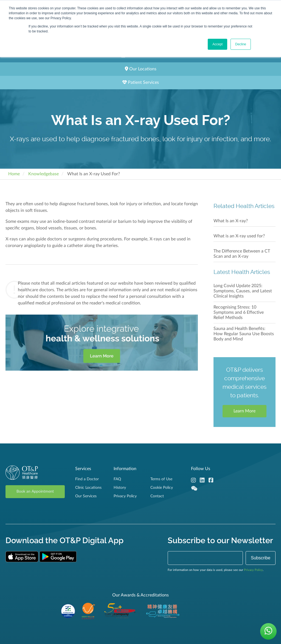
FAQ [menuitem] (117, 479)
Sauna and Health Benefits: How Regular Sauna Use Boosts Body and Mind (244, 334)
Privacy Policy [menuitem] (125, 496)
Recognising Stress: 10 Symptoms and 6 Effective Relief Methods (239, 312)
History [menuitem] (120, 488)
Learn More (245, 411)
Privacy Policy (253, 570)
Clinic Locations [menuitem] (88, 488)
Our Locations (141, 69)
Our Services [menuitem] (86, 496)
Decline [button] (241, 44)
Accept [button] (217, 44)
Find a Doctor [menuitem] (87, 479)
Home (14, 174)
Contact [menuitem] (157, 496)
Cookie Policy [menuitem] (162, 488)
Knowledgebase (43, 174)
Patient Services (141, 82)
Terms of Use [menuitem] (161, 479)
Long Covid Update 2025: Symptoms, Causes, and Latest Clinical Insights (243, 291)
